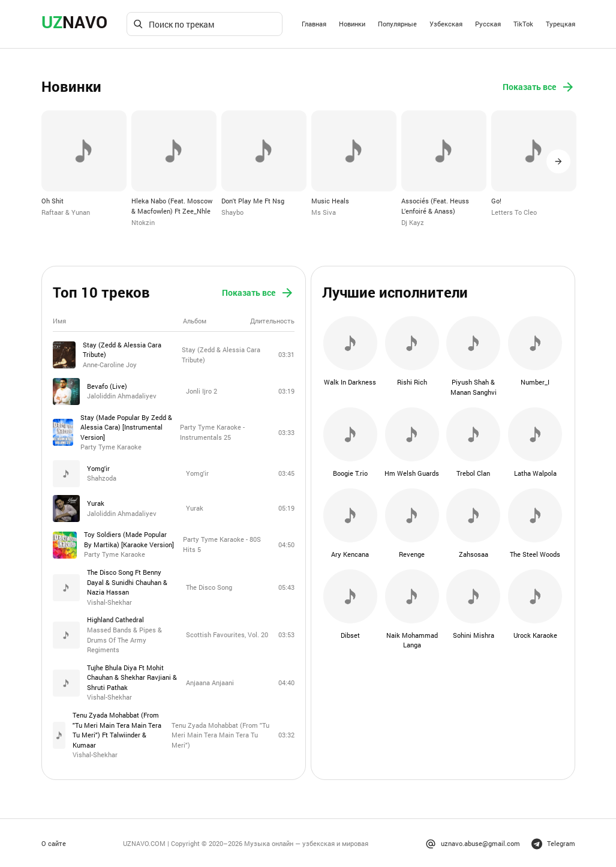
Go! (496, 201)
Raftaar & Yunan (66, 212)
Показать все (539, 87)
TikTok (523, 24)
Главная (314, 24)
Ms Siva (324, 212)
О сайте (54, 841)
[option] (84, 164)
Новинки (352, 24)
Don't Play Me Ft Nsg (253, 201)
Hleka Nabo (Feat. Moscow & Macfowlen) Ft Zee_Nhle (172, 206)
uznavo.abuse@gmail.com (473, 842)
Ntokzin (143, 222)
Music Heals (330, 201)
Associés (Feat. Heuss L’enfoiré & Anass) (435, 206)
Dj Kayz (413, 222)
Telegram (553, 842)
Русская (488, 24)
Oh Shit (52, 201)
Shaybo (232, 212)
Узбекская (446, 24)
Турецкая (561, 24)
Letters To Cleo (514, 212)
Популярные (397, 24)
